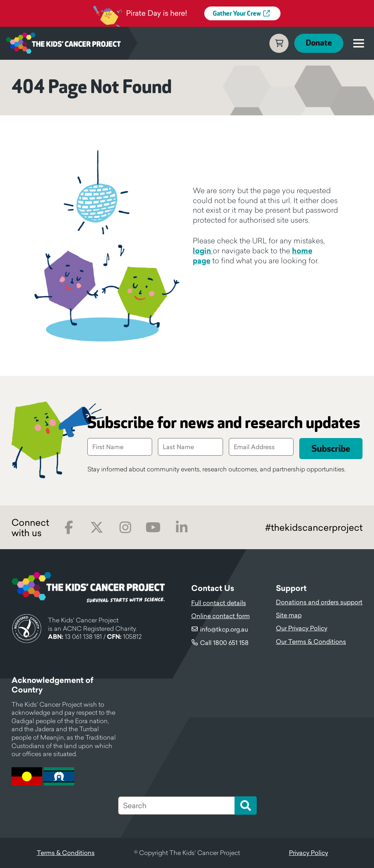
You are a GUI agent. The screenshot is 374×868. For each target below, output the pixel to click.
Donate (319, 43)
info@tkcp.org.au (224, 629)
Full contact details (219, 603)
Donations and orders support (319, 602)
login (203, 251)
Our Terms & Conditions (311, 642)
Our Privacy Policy (302, 628)
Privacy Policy (308, 853)
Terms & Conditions (66, 853)
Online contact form (221, 616)
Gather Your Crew (237, 14)
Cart (279, 43)
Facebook (69, 528)
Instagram (125, 528)
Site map (289, 615)
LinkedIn (181, 528)
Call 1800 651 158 (224, 643)
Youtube (153, 528)
